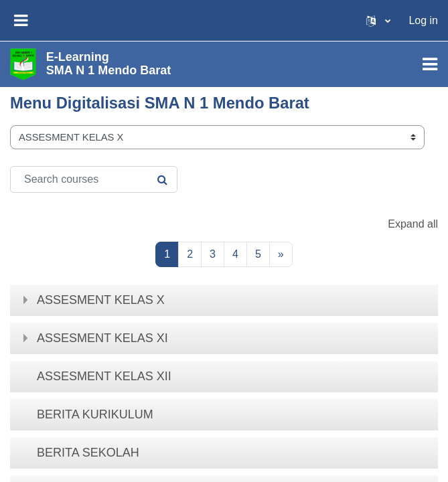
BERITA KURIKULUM (95, 414)
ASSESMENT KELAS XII (104, 376)
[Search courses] (94, 179)
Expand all (413, 224)
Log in (423, 20)
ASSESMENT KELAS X (101, 300)
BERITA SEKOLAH (88, 453)
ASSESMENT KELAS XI (102, 338)
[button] (378, 20)
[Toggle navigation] (430, 64)
